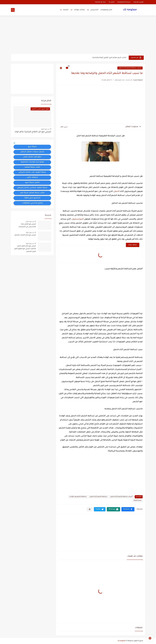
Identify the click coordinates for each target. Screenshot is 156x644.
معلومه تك (130, 10)
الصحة (66, 10)
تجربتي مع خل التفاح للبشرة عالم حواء (33, 132)
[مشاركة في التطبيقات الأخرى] (90, 509)
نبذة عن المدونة (100, 2)
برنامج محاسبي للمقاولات (32, 203)
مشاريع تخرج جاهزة (32, 198)
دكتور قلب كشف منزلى (32, 157)
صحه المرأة (138, 500)
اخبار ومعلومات (106, 10)
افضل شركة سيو (32, 183)
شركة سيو (32, 147)
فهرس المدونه (139, 2)
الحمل (117, 191)
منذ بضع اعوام (45, 129)
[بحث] (13, 10)
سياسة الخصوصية (124, 2)
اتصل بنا (112, 2)
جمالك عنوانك (79, 10)
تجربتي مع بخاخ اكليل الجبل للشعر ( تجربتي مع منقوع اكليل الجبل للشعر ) (25, 249)
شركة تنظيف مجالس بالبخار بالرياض (32, 188)
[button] (128, 509)
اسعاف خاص (32, 177)
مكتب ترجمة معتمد (32, 167)
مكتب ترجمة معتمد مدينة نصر (32, 193)
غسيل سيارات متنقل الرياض (32, 152)
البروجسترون (78, 219)
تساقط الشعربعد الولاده (78, 497)
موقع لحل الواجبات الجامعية (32, 162)
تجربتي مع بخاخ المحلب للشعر (25, 235)
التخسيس (94, 10)
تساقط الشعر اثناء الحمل (98, 497)
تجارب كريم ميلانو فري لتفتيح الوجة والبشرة (109, 58)
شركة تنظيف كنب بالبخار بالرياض (32, 172)
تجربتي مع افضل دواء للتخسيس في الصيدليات (27, 225)
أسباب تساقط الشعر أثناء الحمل (130, 68)
